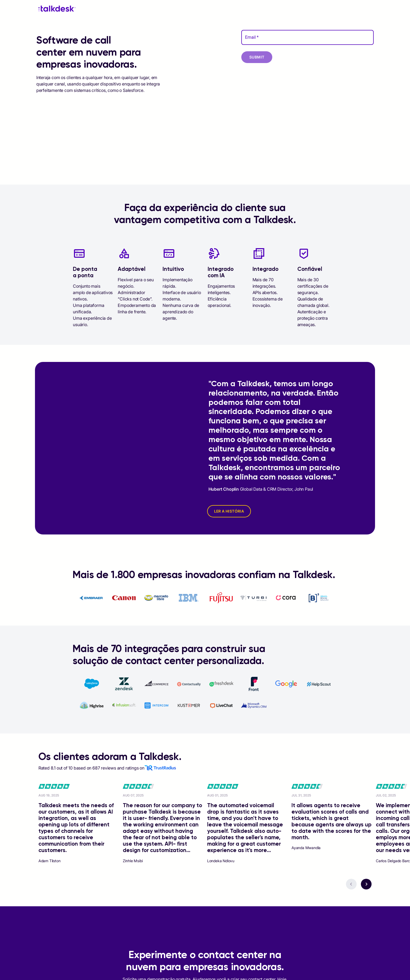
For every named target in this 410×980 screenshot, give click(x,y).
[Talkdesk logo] (57, 9)
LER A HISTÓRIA (229, 511)
